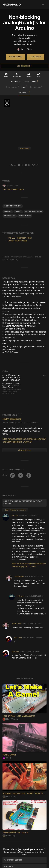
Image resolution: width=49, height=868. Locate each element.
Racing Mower (9, 755)
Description (15, 82)
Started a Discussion (12, 419)
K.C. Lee (15, 516)
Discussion (24, 92)
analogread (10, 216)
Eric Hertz (18, 638)
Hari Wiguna (10, 719)
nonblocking (25, 216)
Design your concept (17, 241)
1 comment (34, 423)
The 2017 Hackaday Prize (7, 103)
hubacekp (9, 836)
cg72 (7, 758)
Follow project (16, 57)
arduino (8, 212)
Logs (24, 87)
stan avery (9, 797)
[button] (43, 4)
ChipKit (18, 212)
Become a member (10, 851)
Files (35, 81)
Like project (36, 57)
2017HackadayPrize (34, 212)
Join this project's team (13, 189)
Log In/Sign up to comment (15, 510)
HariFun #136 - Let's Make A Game (19, 716)
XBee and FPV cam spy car (15, 833)
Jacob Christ (25, 49)
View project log (24, 450)
